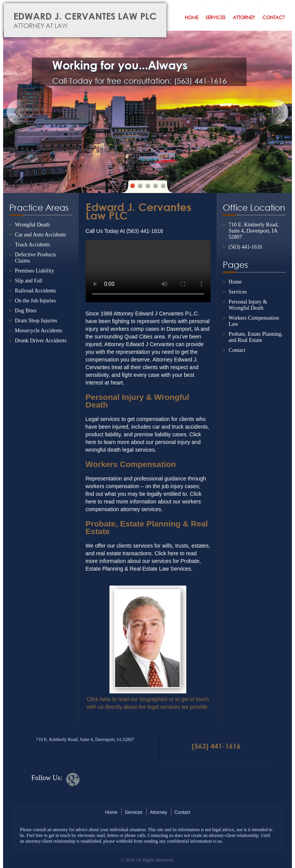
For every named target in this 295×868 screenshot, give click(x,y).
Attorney (244, 17)
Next (276, 112)
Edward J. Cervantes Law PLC (95, 20)
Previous (19, 112)
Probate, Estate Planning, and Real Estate (256, 337)
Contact (273, 17)
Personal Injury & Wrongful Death (248, 305)
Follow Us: (47, 778)
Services (215, 17)
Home (191, 17)
